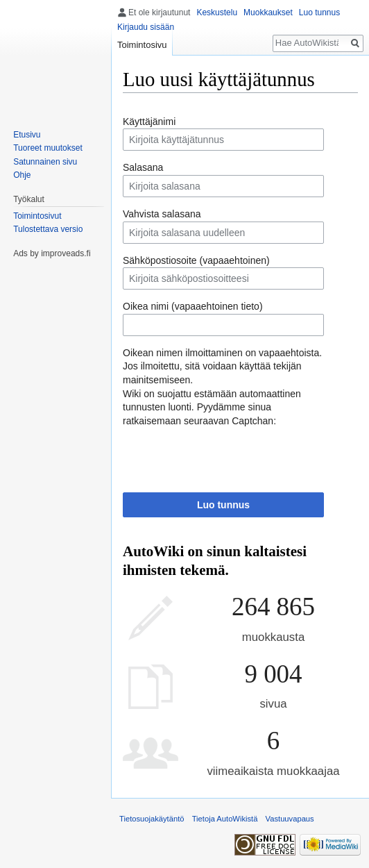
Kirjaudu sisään (146, 27)
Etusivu (27, 135)
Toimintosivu (142, 45)
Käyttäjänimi (149, 122)
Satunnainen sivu (45, 162)
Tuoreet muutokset (48, 148)
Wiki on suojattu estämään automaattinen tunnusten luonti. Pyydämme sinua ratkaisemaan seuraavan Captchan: (212, 407)
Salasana (143, 167)
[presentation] (228, 455)
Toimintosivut (37, 216)
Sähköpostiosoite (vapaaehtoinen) (196, 260)
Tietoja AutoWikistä (225, 819)
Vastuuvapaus (290, 819)
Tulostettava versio (48, 229)
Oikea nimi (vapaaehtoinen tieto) (193, 306)
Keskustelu (217, 12)
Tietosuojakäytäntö (152, 819)
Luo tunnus (223, 505)
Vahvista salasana (162, 214)
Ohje (22, 175)
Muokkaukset (268, 12)
